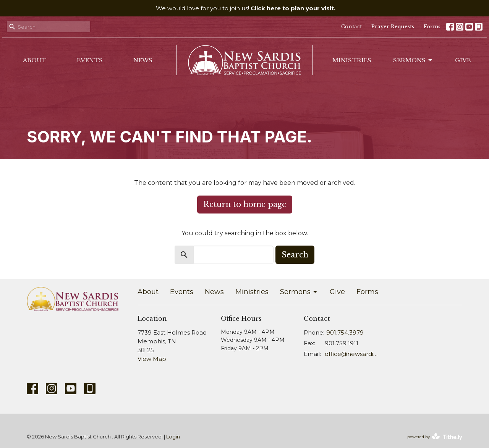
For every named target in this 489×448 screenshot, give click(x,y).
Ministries (352, 60)
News (143, 60)
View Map (152, 359)
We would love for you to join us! (246, 8)
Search (295, 255)
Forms (432, 27)
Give (463, 60)
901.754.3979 (345, 332)
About (35, 60)
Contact (351, 27)
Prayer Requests (393, 27)
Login (173, 437)
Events (90, 60)
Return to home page (245, 204)
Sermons (413, 60)
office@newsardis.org (352, 354)
